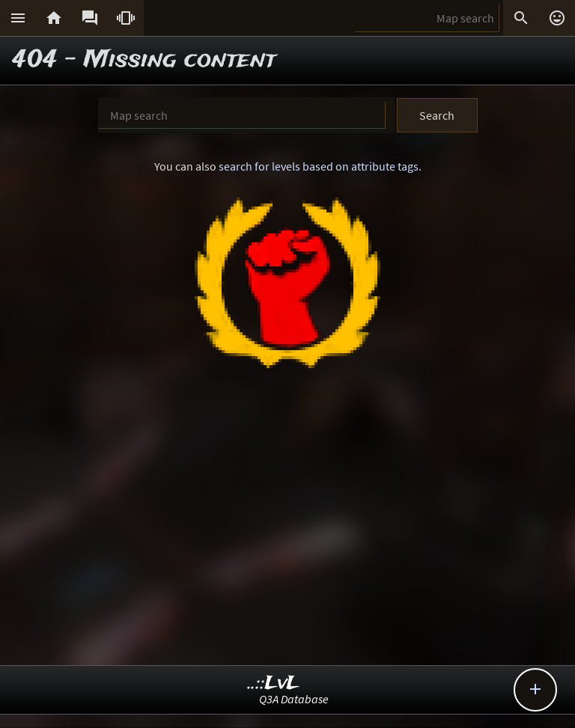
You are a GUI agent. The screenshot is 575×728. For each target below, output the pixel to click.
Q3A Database (294, 699)
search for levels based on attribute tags (319, 166)
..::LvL (274, 683)
